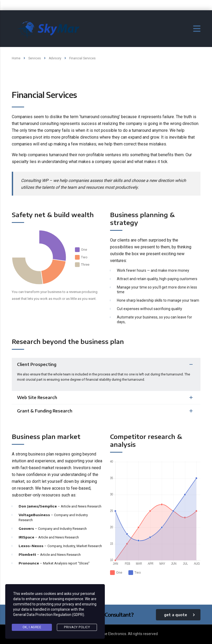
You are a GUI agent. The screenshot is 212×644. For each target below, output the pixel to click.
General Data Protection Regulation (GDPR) (49, 615)
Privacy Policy (77, 627)
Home (16, 58)
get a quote (180, 615)
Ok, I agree (32, 627)
